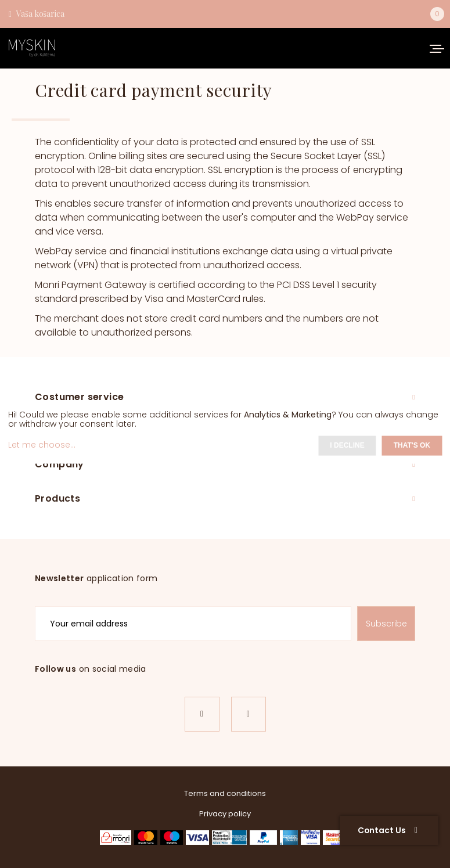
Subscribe (386, 624)
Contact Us (387, 830)
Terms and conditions (225, 793)
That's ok (412, 445)
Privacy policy (225, 814)
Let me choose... (42, 445)
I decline (347, 445)
